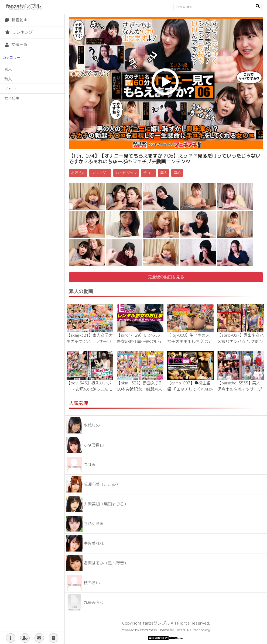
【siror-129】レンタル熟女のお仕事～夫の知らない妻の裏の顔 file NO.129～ (140, 344)
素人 (8, 69)
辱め (177, 173)
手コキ (148, 173)
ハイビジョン (126, 173)
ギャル (10, 89)
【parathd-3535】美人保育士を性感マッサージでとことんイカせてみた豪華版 (240, 392)
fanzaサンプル (23, 6)
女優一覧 (16, 45)
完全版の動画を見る (166, 277)
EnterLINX (183, 630)
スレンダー (100, 173)
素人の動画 (81, 292)
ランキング (19, 32)
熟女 (8, 79)
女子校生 (12, 98)
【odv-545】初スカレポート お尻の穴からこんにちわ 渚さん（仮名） (89, 389)
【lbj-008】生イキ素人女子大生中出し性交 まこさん (190, 341)
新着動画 (16, 20)
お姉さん (78, 173)
